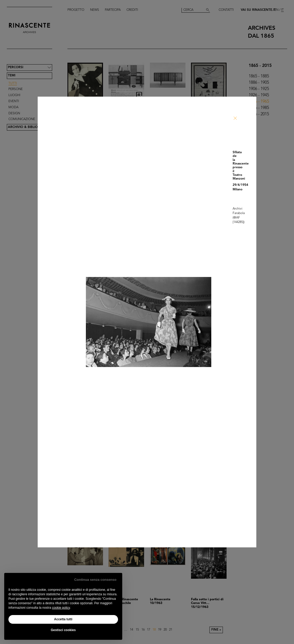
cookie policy (61, 608)
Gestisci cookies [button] (63, 630)
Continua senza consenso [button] (95, 580)
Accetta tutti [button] (63, 619)
